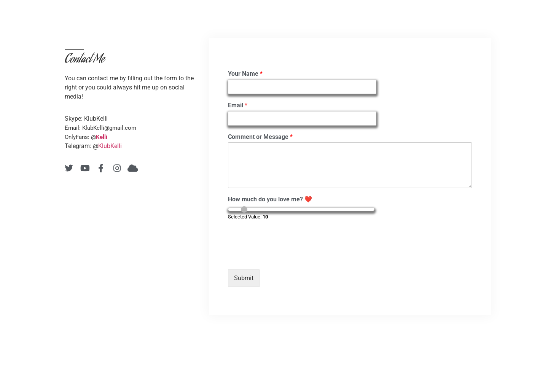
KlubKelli (110, 146)
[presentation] (286, 257)
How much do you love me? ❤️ (270, 199)
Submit (244, 278)
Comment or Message (260, 137)
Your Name (245, 74)
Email (238, 105)
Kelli (102, 137)
